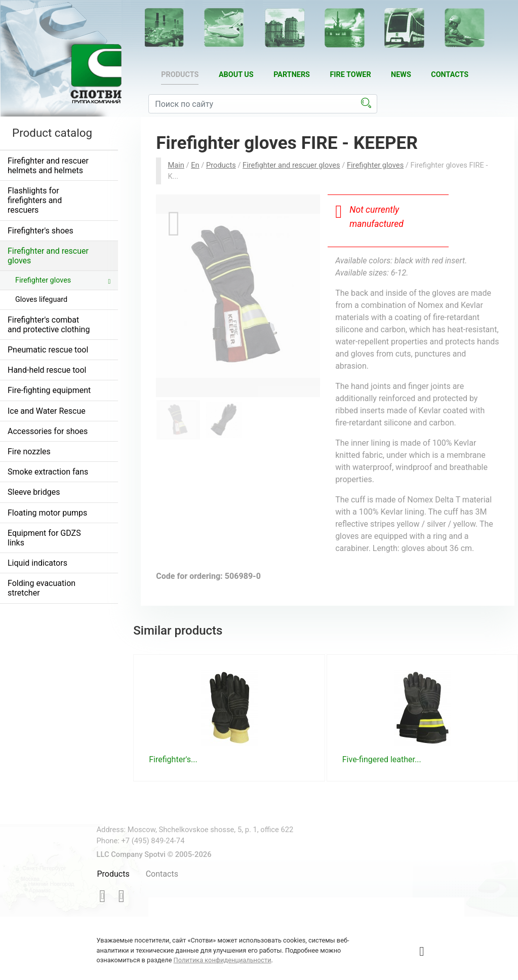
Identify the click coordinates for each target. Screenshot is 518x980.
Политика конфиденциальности (223, 960)
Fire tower (350, 75)
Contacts (450, 75)
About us (236, 75)
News (401, 75)
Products (180, 75)
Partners (292, 75)
